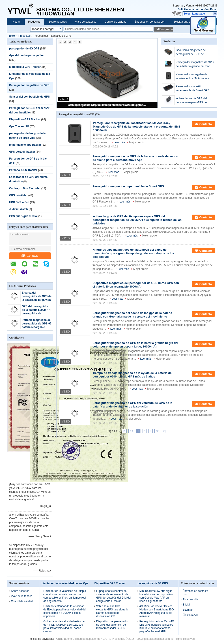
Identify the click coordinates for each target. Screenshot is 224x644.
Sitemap (187, 610)
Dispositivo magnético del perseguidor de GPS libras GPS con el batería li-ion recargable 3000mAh (136, 285)
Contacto (30, 256)
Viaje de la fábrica (86, 22)
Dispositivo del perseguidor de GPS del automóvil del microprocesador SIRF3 (112, 625)
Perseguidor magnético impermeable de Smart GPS (193, 88)
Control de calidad (115, 22)
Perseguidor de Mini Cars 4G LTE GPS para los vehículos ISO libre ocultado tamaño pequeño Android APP (157, 626)
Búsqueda (166, 29)
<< (131, 431)
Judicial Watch (19, 209)
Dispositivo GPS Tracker (25, 119)
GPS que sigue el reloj (23, 216)
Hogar (16, 22)
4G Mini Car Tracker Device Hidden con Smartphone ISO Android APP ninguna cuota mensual (156, 611)
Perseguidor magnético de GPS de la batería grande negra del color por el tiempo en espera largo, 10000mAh (135, 345)
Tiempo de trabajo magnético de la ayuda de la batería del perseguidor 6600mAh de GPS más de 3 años (132, 375)
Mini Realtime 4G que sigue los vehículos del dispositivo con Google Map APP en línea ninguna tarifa (156, 596)
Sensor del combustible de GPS (29, 97)
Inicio (12, 36)
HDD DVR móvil (19, 202)
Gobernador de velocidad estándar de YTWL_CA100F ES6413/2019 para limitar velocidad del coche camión (64, 626)
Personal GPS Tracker (23, 170)
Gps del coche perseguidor (27, 55)
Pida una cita (190, 599)
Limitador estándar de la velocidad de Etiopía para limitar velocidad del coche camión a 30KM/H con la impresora (65, 611)
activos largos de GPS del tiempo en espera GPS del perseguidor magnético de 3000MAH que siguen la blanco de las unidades (108, 105)
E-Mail (186, 605)
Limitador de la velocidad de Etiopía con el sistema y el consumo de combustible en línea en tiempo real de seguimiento (65, 596)
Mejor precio (137, 142)
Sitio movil (190, 615)
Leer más (119, 142)
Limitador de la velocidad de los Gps (65, 583)
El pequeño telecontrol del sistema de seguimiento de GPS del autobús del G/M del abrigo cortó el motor (113, 596)
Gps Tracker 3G (19, 126)
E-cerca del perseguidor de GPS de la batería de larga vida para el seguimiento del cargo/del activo (37, 300)
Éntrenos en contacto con (150, 22)
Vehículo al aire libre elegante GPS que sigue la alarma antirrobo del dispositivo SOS (112, 611)
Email (214, 9)
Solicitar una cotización (193, 9)
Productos (34, 22)
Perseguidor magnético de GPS (29, 85)
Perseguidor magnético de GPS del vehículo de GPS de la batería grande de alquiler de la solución (132, 405)
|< (124, 431)
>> (157, 431)
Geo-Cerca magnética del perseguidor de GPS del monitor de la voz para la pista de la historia (194, 52)
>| (164, 431)
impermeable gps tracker (25, 145)
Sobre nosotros (58, 22)
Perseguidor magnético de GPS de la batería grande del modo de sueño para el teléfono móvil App (195, 64)
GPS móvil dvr (18, 195)
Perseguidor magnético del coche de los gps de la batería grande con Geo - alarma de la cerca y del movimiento (132, 315)
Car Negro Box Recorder (25, 188)
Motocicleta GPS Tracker (25, 67)
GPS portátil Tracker (22, 152)
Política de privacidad (41, 639)
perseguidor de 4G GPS (24, 49)
